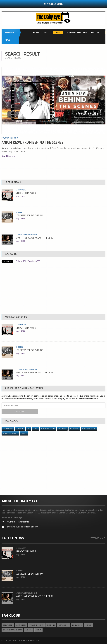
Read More (8, 156)
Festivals (20, 429)
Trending (59, 32)
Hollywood (8, 429)
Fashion (29, 630)
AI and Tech (21, 625)
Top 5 (35, 429)
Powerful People (10, 138)
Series (24, 433)
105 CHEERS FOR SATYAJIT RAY (81, 32)
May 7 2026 (20, 196)
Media (39, 630)
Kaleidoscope (21, 190)
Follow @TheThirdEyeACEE (28, 261)
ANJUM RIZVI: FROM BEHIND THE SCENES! (33, 142)
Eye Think (62, 429)
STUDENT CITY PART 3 (33, 32)
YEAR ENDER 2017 (48, 429)
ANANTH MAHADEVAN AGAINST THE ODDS (34, 238)
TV (28, 429)
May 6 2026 (20, 219)
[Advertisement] (54, 289)
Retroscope (63, 625)
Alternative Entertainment (26, 235)
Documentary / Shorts (12, 630)
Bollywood (8, 625)
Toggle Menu (54, 4)
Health (89, 625)
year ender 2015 (89, 429)
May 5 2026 (20, 241)
